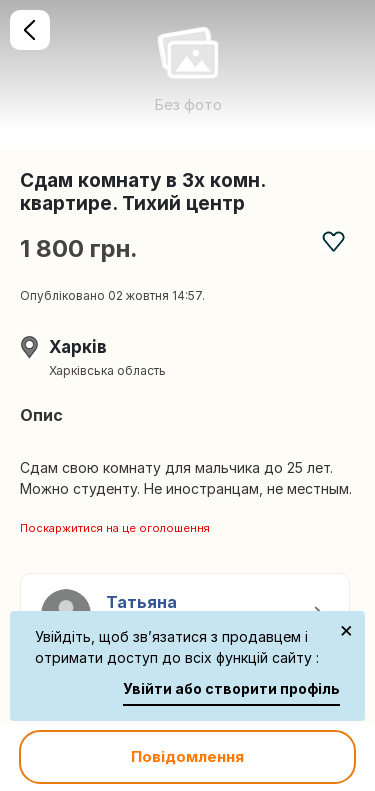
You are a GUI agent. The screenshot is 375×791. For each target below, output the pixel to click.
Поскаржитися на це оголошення (115, 528)
